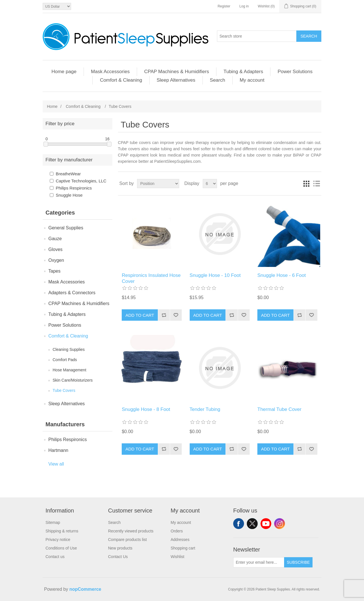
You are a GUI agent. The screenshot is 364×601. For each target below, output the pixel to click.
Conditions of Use (61, 548)
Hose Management (69, 370)
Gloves (55, 249)
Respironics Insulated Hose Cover (151, 278)
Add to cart (140, 315)
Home (52, 106)
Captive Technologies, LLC (81, 181)
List (317, 184)
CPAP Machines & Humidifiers (177, 72)
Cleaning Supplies (69, 349)
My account (252, 80)
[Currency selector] (57, 6)
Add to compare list (164, 315)
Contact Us (118, 557)
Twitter (252, 524)
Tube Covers (64, 390)
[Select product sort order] (158, 184)
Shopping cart (183, 548)
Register (224, 6)
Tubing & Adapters (243, 72)
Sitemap (53, 522)
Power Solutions (295, 72)
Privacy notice (58, 540)
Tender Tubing (205, 409)
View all (56, 464)
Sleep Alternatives (176, 80)
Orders (177, 531)
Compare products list (127, 540)
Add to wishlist (176, 315)
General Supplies (66, 228)
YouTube (266, 524)
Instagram (280, 524)
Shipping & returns (62, 531)
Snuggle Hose (69, 195)
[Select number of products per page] (210, 184)
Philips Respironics (74, 188)
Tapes (54, 271)
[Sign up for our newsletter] (259, 562)
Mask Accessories (110, 72)
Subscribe (298, 562)
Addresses (180, 540)
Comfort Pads (65, 360)
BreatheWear (68, 174)
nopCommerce (85, 589)
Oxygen (56, 260)
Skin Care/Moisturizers (73, 380)
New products (120, 548)
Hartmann (58, 450)
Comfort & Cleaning (121, 80)
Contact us (55, 557)
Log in (244, 6)
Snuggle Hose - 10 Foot (215, 275)
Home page (64, 72)
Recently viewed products (131, 531)
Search (309, 36)
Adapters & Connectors (72, 293)
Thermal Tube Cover (279, 409)
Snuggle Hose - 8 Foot (146, 409)
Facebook (239, 524)
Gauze (55, 239)
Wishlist (177, 557)
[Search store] (257, 36)
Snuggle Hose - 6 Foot (282, 275)
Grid (306, 184)
